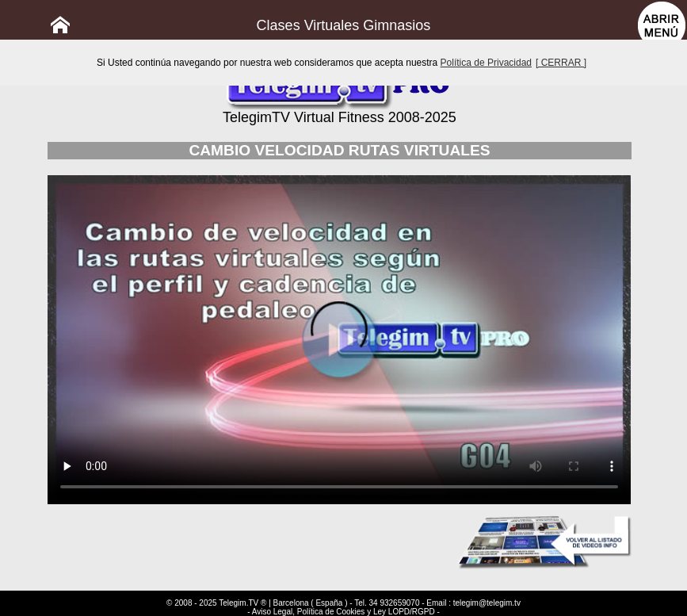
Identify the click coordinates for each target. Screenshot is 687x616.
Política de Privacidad (486, 63)
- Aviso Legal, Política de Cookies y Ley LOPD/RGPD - (343, 612)
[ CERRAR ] (561, 63)
